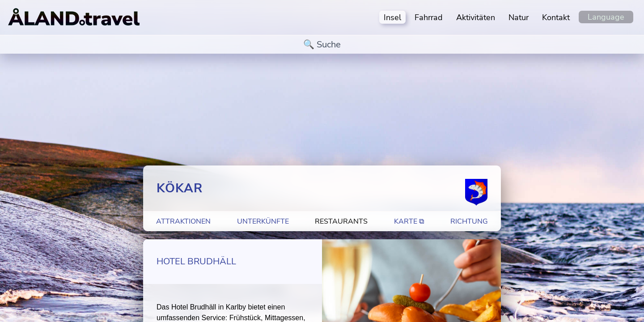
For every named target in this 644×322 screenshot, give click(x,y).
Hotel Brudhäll (196, 261)
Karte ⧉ (409, 221)
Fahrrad (429, 17)
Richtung (469, 221)
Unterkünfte (263, 221)
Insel (392, 17)
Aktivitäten (476, 17)
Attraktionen (183, 221)
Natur (519, 17)
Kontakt (556, 17)
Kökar (180, 188)
